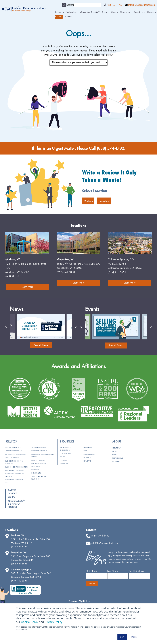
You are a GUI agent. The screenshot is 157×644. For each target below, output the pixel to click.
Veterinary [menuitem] (64, 464)
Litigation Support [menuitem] (38, 460)
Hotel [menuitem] (86, 451)
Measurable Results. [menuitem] (90, 12)
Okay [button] (122, 637)
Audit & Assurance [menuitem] (12, 458)
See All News (41, 345)
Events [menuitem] (105, 12)
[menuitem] (59, 17)
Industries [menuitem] (72, 12)
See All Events (116, 345)
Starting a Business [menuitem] (39, 447)
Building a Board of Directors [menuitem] (16, 467)
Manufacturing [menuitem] (89, 454)
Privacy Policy (53, 622)
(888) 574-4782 (115, 5)
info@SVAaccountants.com (142, 5)
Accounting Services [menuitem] (13, 447)
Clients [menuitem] (69, 17)
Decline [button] (134, 637)
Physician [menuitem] (64, 460)
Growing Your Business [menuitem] (14, 470)
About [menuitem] (114, 12)
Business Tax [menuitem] (36, 470)
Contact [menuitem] (13, 493)
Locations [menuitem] (139, 12)
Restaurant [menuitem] (88, 447)
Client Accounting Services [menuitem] (16, 454)
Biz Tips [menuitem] (11, 497)
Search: (70, 5)
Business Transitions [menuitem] (39, 451)
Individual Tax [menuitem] (36, 473)
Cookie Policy (30, 622)
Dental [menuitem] (62, 457)
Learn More (27, 287)
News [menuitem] (114, 455)
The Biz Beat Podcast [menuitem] (14, 506)
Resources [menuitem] (126, 12)
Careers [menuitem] (152, 12)
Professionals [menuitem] (118, 458)
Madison (88, 201)
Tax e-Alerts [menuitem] (116, 461)
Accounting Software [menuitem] (14, 451)
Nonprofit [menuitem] (88, 458)
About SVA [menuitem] (116, 448)
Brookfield (104, 201)
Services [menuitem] (59, 12)
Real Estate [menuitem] (87, 461)
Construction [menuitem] (65, 453)
